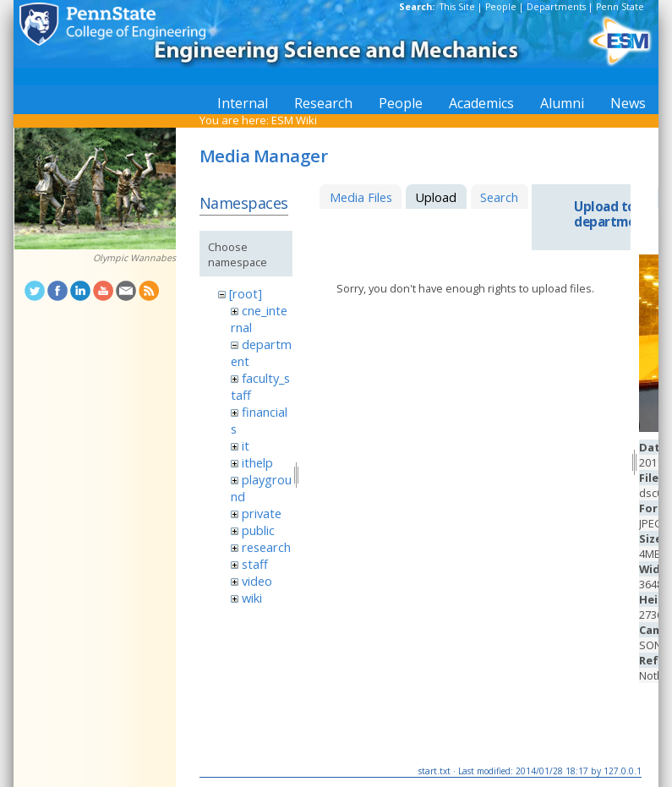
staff (255, 564)
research (266, 547)
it (246, 445)
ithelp (257, 462)
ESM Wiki (294, 120)
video (257, 581)
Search (499, 197)
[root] (246, 293)
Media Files (361, 197)
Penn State (620, 7)
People (501, 7)
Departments (556, 7)
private (262, 513)
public (258, 530)
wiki (252, 598)
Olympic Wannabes (134, 258)
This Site (457, 7)
